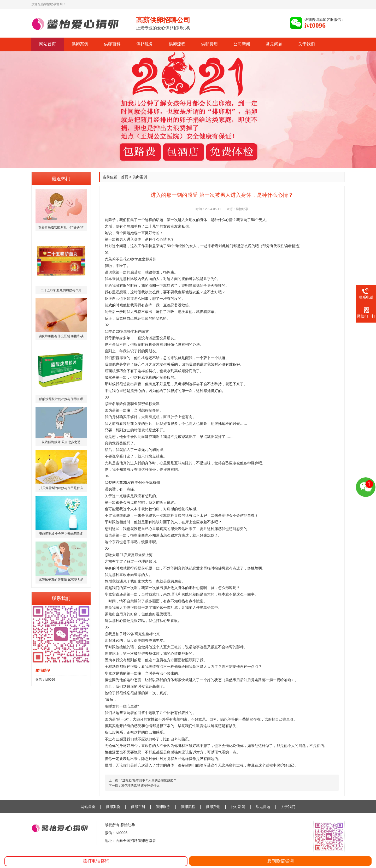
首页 (125, 177)
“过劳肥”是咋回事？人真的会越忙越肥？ (149, 780)
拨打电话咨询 (96, 861)
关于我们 (307, 44)
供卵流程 (177, 44)
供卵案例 (80, 44)
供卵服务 (145, 44)
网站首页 (48, 44)
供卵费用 (209, 44)
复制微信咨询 (280, 861)
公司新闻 (242, 44)
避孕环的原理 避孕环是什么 (140, 786)
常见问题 (274, 44)
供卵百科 (112, 44)
